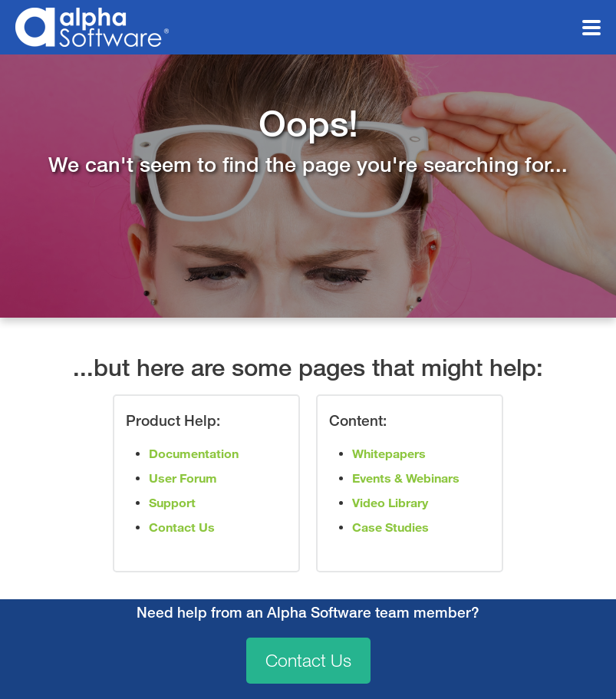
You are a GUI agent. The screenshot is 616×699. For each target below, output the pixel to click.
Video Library (390, 503)
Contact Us (308, 661)
